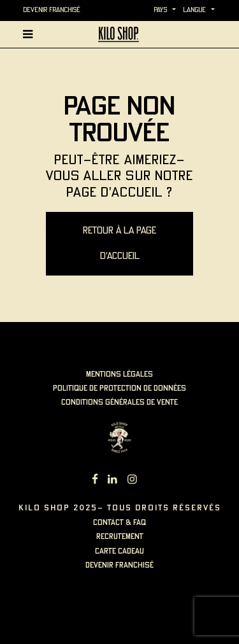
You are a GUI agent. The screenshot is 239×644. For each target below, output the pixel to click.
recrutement (120, 537)
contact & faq (119, 523)
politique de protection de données (119, 388)
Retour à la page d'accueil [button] (119, 244)
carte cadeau (119, 551)
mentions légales (119, 374)
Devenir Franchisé (52, 10)
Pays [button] (160, 10)
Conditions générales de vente (119, 402)
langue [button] (194, 10)
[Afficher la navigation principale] (31, 34)
